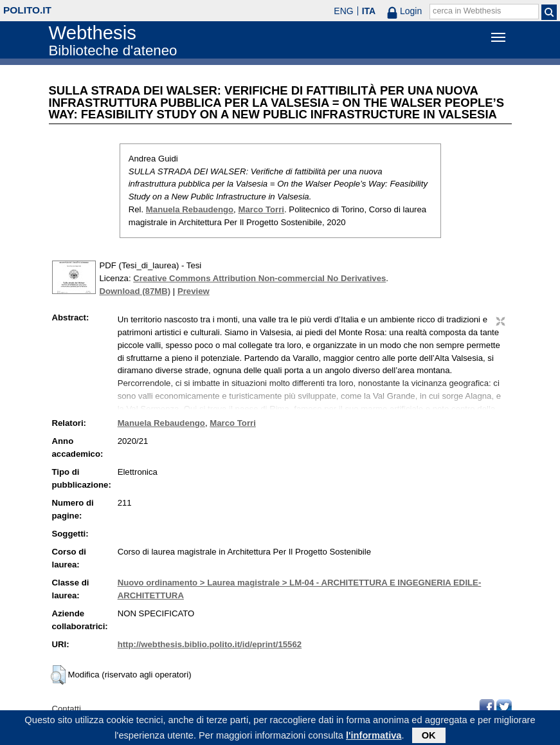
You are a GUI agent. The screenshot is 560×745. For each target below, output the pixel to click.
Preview (194, 291)
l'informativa (374, 737)
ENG (343, 11)
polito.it (27, 10)
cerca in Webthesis (467, 11)
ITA (369, 11)
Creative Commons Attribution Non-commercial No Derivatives (259, 278)
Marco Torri (261, 209)
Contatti (67, 709)
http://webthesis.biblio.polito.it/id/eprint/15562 (210, 644)
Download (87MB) (135, 291)
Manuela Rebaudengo (190, 209)
